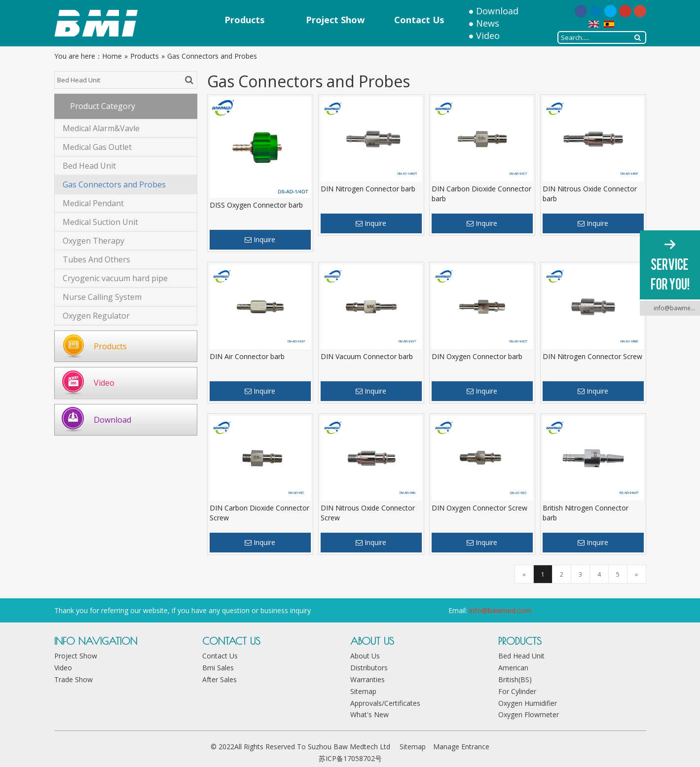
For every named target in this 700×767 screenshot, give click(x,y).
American (513, 668)
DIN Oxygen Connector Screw (479, 508)
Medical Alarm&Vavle (101, 128)
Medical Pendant (93, 203)
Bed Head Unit (89, 166)
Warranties (368, 679)
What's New (369, 714)
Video (488, 36)
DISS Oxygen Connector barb (256, 205)
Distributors (369, 668)
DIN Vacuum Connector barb (367, 356)
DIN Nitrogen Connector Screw (592, 356)
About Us (365, 656)
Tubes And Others (96, 259)
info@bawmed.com (500, 610)
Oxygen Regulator (96, 316)
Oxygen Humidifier (528, 703)
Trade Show (74, 679)
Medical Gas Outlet (97, 147)
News (488, 23)
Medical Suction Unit (100, 222)
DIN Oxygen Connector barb (477, 356)
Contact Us (220, 656)
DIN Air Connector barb (247, 356)
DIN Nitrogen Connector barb (368, 189)
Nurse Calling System (102, 297)
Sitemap (363, 691)
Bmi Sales (218, 668)
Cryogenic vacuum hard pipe (115, 278)
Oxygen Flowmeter (529, 714)
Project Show (76, 656)
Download (497, 11)
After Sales (220, 679)
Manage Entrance (461, 747)
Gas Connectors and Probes (114, 184)
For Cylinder (517, 691)
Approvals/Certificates (385, 703)
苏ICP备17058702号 (350, 758)
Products (110, 346)
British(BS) (515, 679)
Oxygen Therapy (93, 241)
